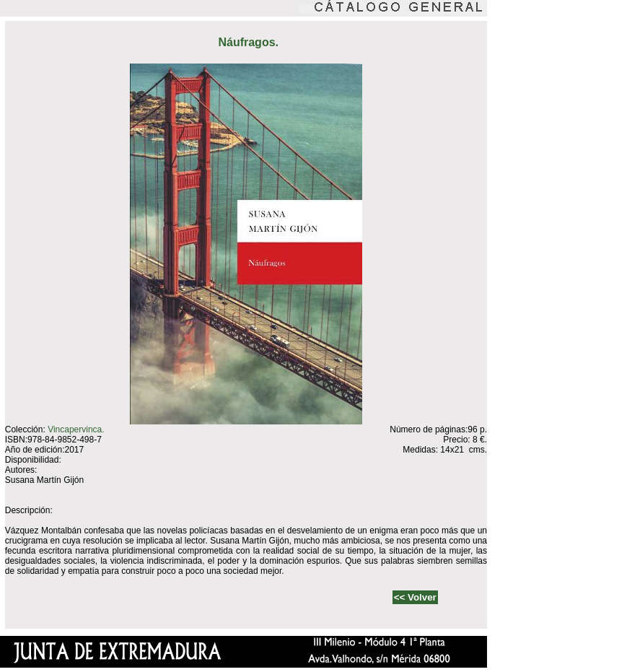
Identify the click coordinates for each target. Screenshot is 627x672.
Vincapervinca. (76, 429)
